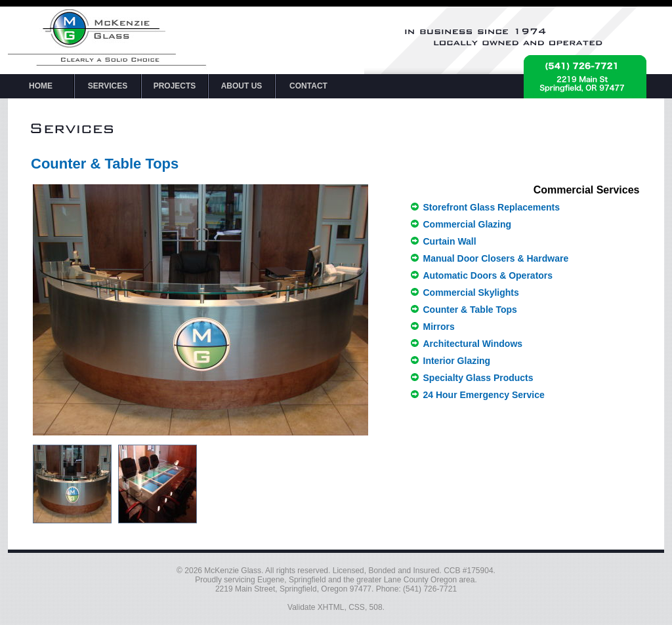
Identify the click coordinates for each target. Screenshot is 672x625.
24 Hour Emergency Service (484, 395)
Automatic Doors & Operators (488, 275)
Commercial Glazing (468, 224)
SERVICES (108, 86)
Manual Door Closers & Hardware (496, 258)
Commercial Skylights (471, 292)
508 (376, 607)
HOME (41, 86)
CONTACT (308, 86)
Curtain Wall (450, 241)
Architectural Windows (473, 344)
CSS (357, 607)
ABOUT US (242, 86)
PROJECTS (175, 86)
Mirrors (439, 327)
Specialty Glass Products (478, 378)
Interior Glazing (457, 361)
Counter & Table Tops (470, 310)
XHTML (331, 607)
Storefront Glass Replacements (492, 207)
